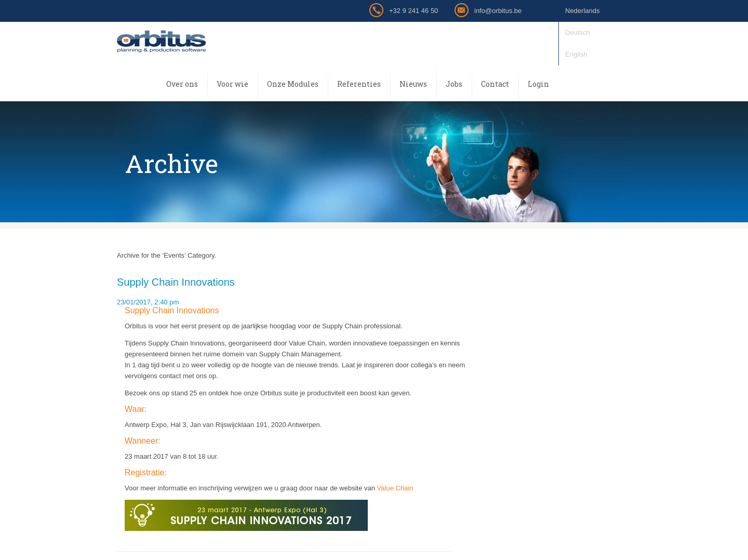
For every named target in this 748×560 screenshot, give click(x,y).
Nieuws (413, 84)
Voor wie (232, 84)
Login (538, 84)
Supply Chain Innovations (176, 282)
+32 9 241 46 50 (413, 11)
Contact (495, 84)
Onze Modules (293, 84)
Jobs (454, 84)
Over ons (182, 84)
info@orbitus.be (498, 11)
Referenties (359, 84)
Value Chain (395, 488)
